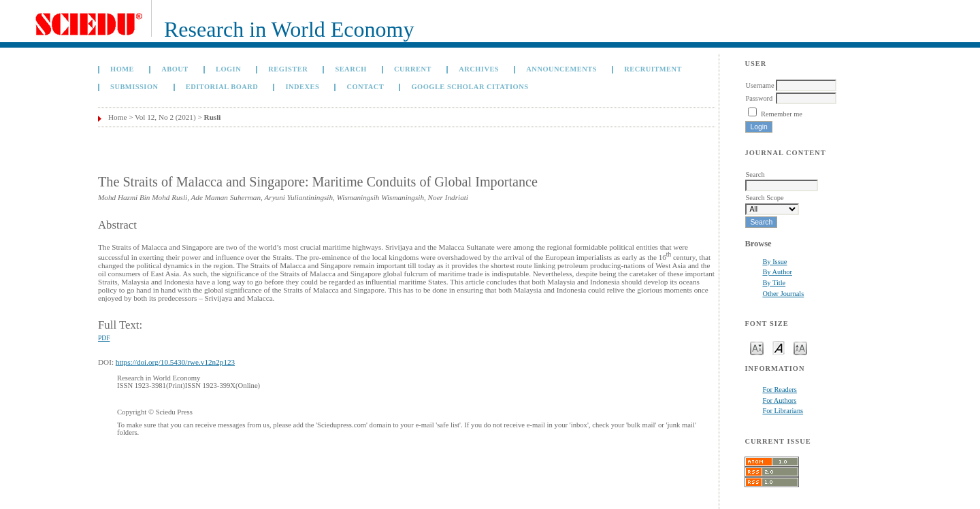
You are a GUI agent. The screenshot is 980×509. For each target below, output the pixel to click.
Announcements (561, 69)
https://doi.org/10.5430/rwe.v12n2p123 (175, 362)
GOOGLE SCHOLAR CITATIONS (470, 87)
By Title (774, 283)
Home (122, 69)
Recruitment (653, 69)
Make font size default (779, 347)
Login (228, 69)
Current (413, 69)
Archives (479, 69)
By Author (777, 272)
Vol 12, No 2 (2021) (165, 117)
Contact (365, 87)
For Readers (780, 390)
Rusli (213, 117)
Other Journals (783, 294)
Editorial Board (222, 87)
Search (350, 69)
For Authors (779, 400)
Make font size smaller (757, 347)
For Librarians (783, 411)
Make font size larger (800, 347)
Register (288, 69)
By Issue (774, 262)
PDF (104, 338)
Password (759, 98)
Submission (134, 87)
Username (759, 85)
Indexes (302, 87)
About (175, 69)
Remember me (782, 114)
